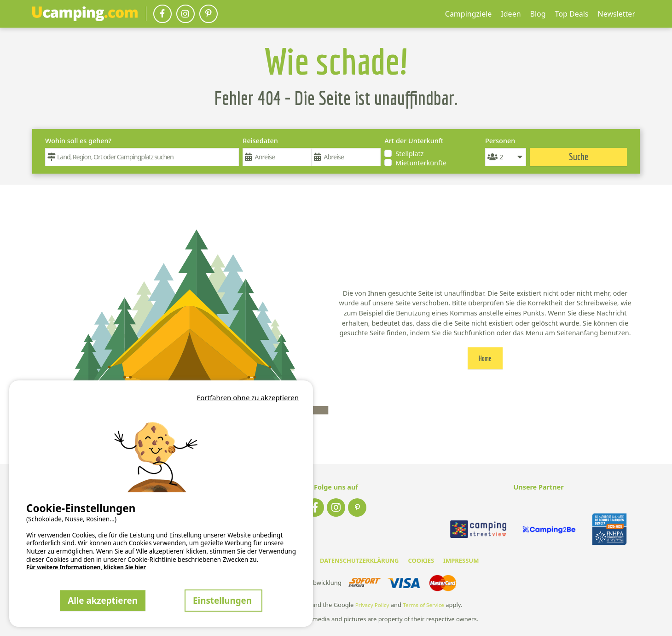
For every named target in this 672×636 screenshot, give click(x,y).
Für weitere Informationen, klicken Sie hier (86, 567)
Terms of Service (423, 605)
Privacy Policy (372, 605)
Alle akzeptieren (103, 600)
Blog (538, 14)
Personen (500, 141)
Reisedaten (260, 141)
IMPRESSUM (461, 560)
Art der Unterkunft (414, 141)
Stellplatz (409, 154)
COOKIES (421, 560)
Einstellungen (223, 600)
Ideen (511, 14)
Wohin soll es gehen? (78, 141)
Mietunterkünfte (421, 163)
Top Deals (572, 14)
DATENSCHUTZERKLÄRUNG (359, 560)
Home (485, 358)
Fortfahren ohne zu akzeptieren (248, 397)
